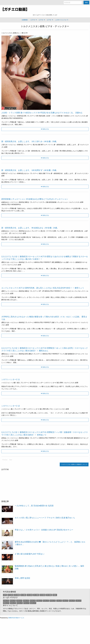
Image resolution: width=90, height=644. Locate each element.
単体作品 (20, 116)
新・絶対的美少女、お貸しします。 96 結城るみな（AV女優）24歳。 (30, 228)
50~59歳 (49, 595)
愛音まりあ (5, 262)
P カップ (26, 603)
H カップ (53, 601)
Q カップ (33, 603)
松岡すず (4, 173)
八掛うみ (4, 145)
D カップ (26, 601)
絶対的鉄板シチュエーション (58, 202)
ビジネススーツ (75, 322)
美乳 (55, 231)
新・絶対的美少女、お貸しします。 (65, 145)
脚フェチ (44, 145)
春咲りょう (5, 291)
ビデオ (33, 20)
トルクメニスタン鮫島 (33, 26)
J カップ (65, 601)
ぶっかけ (68, 291)
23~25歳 (17, 595)
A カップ (6, 601)
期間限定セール (60, 262)
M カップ (6, 603)
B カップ (13, 601)
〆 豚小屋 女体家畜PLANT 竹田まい (30, 554)
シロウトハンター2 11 (11, 379)
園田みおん (5, 354)
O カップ (20, 603)
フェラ (59, 231)
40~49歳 (43, 595)
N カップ (13, 603)
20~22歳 (10, 595)
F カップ (39, 601)
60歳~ (55, 595)
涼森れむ (4, 116)
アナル (48, 173)
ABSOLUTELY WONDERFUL (13, 118)
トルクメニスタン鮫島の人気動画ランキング (74, 464)
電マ (25, 409)
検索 (86, 3)
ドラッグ (58, 322)
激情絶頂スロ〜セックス (76, 354)
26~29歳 (23, 595)
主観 (47, 202)
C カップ (19, 601)
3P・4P (42, 291)
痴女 (40, 173)
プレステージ (31, 116)
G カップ (46, 601)
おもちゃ (26, 173)
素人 (19, 383)
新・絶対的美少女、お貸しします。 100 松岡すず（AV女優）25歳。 (30, 170)
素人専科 (60, 383)
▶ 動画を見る (45, 129)
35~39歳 (36, 595)
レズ (63, 291)
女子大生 (33, 383)
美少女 (35, 145)
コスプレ (42, 202)
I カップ (59, 601)
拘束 (40, 116)
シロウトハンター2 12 (11, 406)
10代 (5, 595)
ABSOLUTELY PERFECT (43, 262)
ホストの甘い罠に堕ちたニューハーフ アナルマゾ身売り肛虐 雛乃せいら (45, 518)
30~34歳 (30, 595)
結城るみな (5, 202)
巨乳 (25, 116)
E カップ (33, 601)
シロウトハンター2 (50, 383)
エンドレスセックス (78, 291)
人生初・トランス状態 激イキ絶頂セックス (60, 116)
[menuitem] (25, 20)
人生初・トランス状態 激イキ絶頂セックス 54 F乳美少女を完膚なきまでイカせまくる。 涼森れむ (42, 113)
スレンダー (40, 383)
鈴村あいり (5, 438)
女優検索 (25, 20)
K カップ (72, 601)
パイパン (50, 145)
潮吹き (27, 202)
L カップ (78, 601)
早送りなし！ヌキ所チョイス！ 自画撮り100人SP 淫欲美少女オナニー (44, 530)
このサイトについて (62, 20)
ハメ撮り (14, 383)
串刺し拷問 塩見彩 (22, 578)
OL (62, 322)
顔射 (44, 116)
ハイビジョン (12, 116)
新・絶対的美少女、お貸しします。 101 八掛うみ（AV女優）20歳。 (30, 141)
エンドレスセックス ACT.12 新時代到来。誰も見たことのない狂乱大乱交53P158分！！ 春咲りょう (43, 288)
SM (37, 116)
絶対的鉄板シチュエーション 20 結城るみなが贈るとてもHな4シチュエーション (35, 199)
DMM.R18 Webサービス (16, 618)
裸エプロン (50, 409)
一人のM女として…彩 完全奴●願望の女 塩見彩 (34, 506)
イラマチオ (49, 231)
